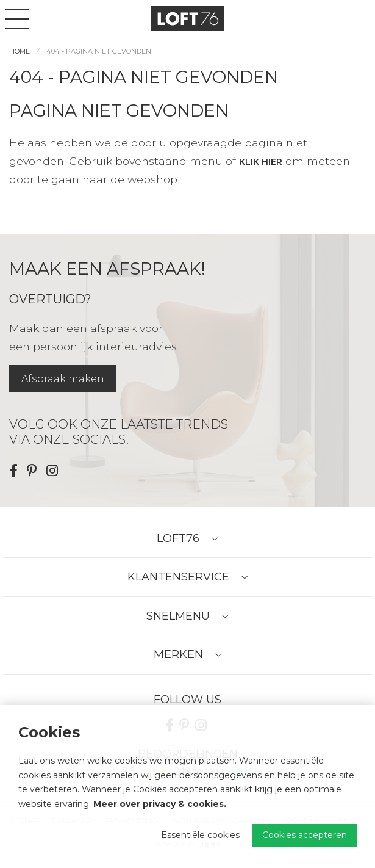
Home (20, 51)
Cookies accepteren (305, 835)
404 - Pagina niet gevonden (99, 51)
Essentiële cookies (200, 835)
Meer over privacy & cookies (159, 804)
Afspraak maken (63, 379)
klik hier (261, 162)
